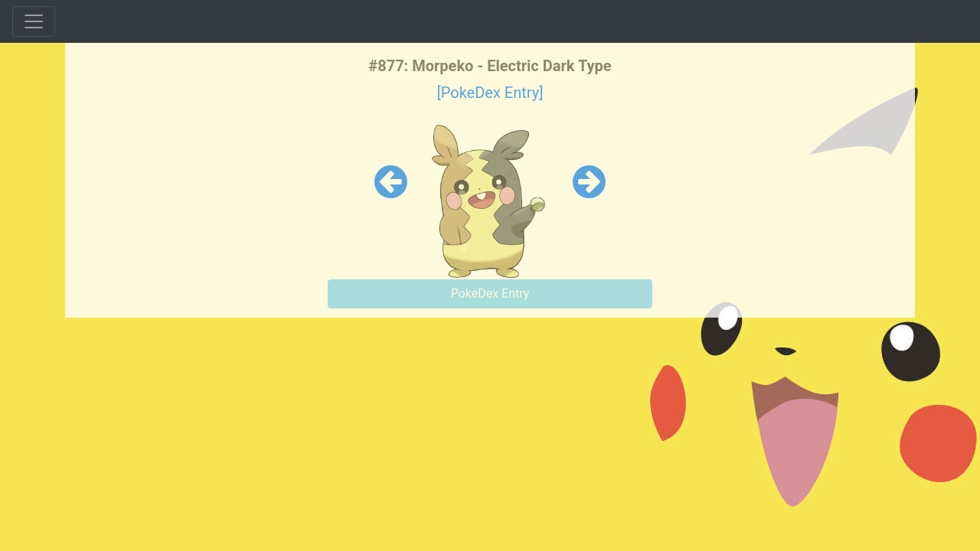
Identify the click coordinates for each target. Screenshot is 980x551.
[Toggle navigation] (34, 21)
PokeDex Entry (490, 293)
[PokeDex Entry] (490, 93)
